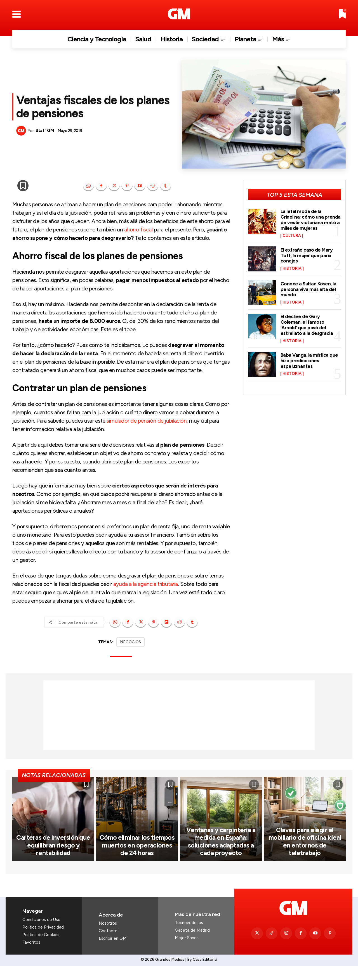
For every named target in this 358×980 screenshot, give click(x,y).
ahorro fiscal (138, 229)
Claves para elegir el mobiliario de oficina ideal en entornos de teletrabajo (305, 860)
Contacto (108, 945)
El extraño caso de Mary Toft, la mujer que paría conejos (307, 255)
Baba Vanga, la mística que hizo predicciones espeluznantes (310, 361)
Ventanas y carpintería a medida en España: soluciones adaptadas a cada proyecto (221, 856)
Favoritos (31, 956)
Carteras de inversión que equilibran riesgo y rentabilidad (53, 860)
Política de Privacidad (43, 941)
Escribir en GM (113, 952)
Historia (292, 269)
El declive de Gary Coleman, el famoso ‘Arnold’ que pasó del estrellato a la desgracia (307, 325)
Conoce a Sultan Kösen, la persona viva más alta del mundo (309, 289)
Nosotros (108, 937)
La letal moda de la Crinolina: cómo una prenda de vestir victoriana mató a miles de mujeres (311, 220)
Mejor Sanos (187, 952)
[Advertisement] (179, 715)
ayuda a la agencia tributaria (146, 584)
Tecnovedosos (189, 937)
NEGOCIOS (130, 642)
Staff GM (45, 131)
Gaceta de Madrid (192, 944)
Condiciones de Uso (41, 934)
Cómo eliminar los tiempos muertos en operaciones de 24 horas (137, 860)
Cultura (292, 236)
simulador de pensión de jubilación (147, 421)
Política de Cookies (41, 949)
